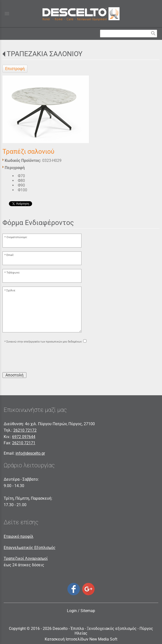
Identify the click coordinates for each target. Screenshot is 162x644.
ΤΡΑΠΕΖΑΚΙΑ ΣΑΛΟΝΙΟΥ (45, 54)
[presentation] (40, 359)
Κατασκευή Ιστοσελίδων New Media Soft (81, 639)
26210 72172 (25, 430)
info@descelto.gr (30, 453)
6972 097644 (24, 437)
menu (7, 14)
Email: (10, 255)
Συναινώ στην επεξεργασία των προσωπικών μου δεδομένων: (44, 342)
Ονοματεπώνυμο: (17, 237)
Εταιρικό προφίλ (19, 536)
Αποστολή (14, 375)
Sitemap (88, 611)
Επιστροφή (15, 69)
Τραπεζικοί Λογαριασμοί (26, 558)
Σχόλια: (11, 290)
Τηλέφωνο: (13, 273)
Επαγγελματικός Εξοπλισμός (30, 548)
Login (72, 611)
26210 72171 (24, 443)
